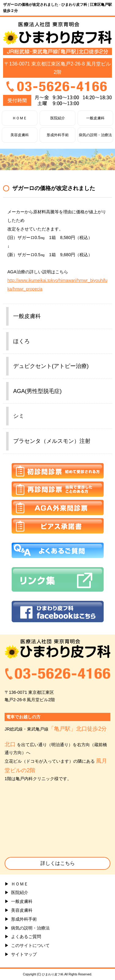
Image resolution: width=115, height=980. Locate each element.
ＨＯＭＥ (20, 118)
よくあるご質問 (26, 937)
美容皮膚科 (20, 135)
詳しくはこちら (58, 863)
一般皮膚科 (95, 118)
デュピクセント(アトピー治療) (51, 366)
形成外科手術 (58, 135)
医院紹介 (58, 118)
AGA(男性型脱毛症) (37, 391)
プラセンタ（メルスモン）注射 (52, 441)
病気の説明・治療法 (95, 135)
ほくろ (21, 341)
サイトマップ (24, 954)
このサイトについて (30, 945)
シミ (19, 416)
